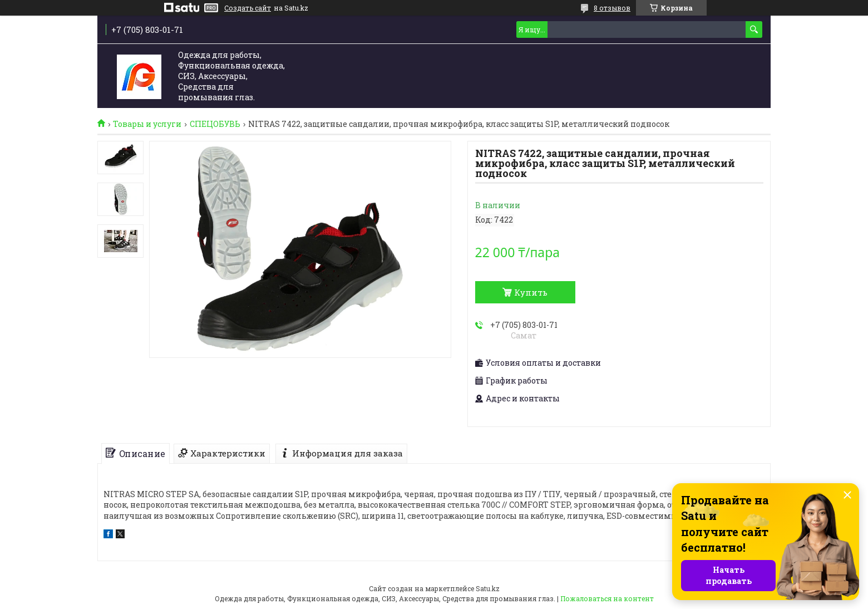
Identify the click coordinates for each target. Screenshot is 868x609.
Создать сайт (248, 8)
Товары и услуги (147, 124)
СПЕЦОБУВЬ (215, 124)
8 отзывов (612, 8)
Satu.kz (488, 588)
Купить (531, 292)
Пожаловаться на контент (607, 598)
